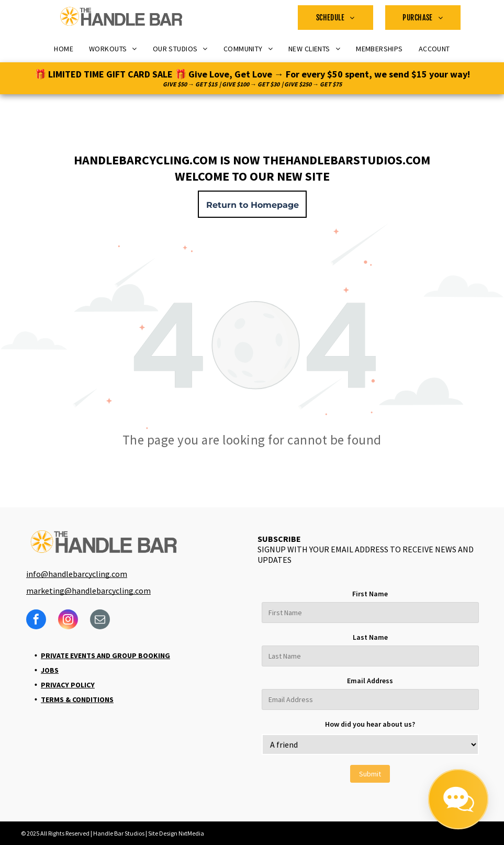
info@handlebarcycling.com (77, 574)
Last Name (370, 637)
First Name (370, 594)
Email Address (370, 681)
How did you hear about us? (370, 724)
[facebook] (36, 621)
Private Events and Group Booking (105, 655)
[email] (100, 621)
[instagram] (68, 621)
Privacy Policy (68, 685)
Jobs (50, 670)
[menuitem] (335, 18)
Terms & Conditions (77, 699)
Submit (370, 774)
